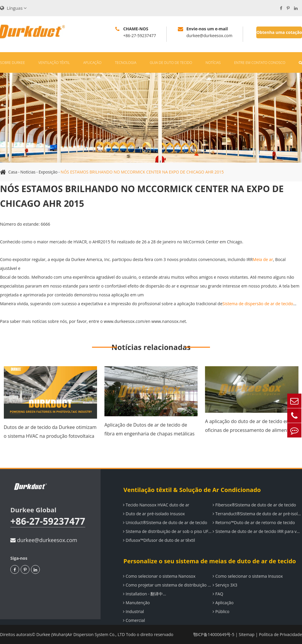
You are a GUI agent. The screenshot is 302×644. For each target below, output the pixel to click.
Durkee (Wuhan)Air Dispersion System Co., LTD (81, 634)
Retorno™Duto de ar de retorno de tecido (253, 522)
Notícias (213, 63)
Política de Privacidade (280, 634)
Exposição (49, 172)
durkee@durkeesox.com (44, 540)
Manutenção (136, 603)
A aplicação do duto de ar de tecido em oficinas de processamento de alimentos (249, 426)
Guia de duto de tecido (171, 63)
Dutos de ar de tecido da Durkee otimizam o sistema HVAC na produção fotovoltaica (50, 432)
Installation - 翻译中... (144, 594)
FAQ (218, 594)
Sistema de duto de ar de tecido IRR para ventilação (257, 531)
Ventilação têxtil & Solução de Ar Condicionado (191, 490)
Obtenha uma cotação (279, 32)
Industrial (133, 611)
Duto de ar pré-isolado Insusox (154, 514)
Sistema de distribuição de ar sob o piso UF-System (168, 531)
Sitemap (247, 634)
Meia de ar (263, 259)
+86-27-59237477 (48, 521)
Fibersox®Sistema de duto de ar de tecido (254, 505)
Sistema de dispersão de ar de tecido (258, 304)
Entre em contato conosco (260, 63)
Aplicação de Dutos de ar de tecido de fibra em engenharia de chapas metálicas (150, 429)
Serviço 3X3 (225, 585)
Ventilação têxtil (54, 63)
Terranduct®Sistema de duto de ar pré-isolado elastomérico (257, 514)
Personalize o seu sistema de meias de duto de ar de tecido (209, 561)
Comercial (134, 620)
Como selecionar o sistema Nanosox (159, 576)
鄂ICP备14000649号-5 (214, 634)
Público (221, 611)
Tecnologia (126, 63)
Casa (13, 172)
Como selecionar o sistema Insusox (247, 576)
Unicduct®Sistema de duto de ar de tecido (165, 522)
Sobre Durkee (13, 63)
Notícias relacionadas (151, 347)
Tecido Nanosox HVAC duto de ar (156, 505)
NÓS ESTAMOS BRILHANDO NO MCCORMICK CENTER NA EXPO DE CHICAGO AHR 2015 (144, 172)
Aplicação (92, 63)
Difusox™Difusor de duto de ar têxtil (159, 540)
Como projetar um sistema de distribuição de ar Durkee (168, 585)
